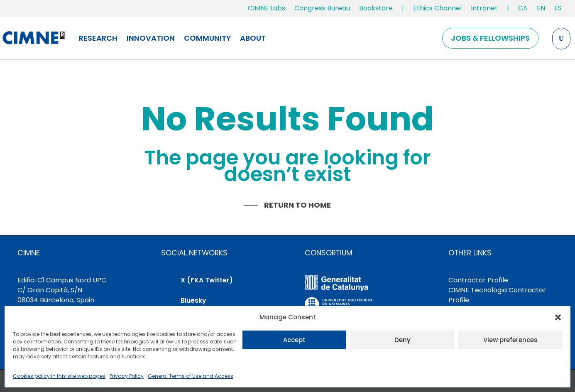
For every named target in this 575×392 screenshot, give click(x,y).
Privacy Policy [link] (127, 376)
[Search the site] (561, 39)
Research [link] (98, 38)
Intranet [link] (484, 8)
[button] (558, 317)
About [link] (253, 38)
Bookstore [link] (376, 8)
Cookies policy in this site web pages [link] (59, 376)
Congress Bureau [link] (322, 8)
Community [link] (207, 38)
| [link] (403, 8)
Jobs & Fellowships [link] (490, 38)
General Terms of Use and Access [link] (191, 376)
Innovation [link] (151, 38)
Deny (402, 340)
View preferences (510, 340)
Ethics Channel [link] (437, 8)
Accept (294, 340)
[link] (523, 10)
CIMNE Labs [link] (267, 8)
